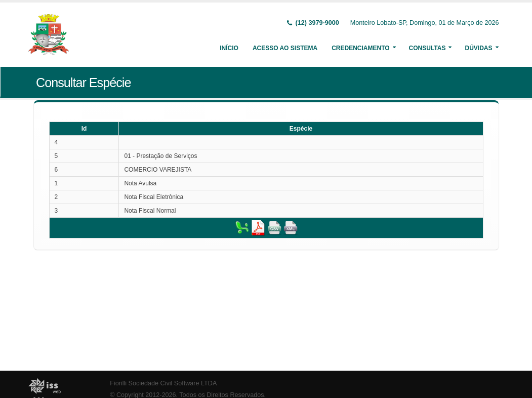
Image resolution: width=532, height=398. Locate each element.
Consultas (427, 48)
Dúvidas (478, 48)
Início (229, 48)
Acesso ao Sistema (285, 48)
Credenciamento (360, 48)
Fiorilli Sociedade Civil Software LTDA (163, 383)
